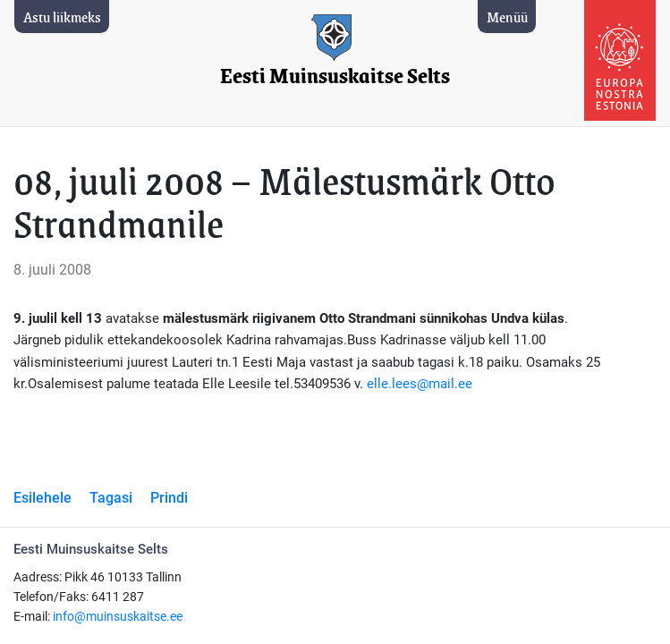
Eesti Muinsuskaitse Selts (335, 76)
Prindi (169, 498)
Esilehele (42, 498)
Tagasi (111, 498)
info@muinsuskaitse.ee (118, 617)
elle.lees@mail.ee (420, 384)
